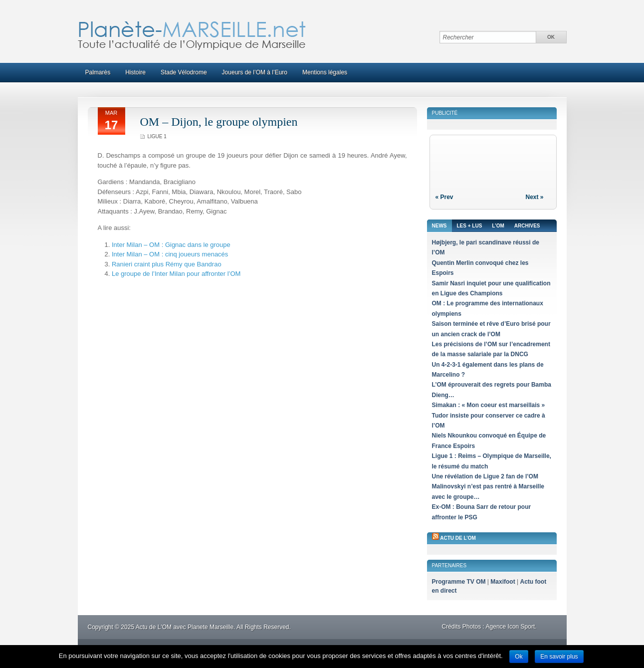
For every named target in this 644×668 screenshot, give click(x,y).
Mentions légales (325, 72)
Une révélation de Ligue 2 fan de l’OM (485, 476)
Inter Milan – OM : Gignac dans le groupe (171, 245)
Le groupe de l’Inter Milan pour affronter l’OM (176, 274)
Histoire (135, 72)
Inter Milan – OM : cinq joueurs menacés (170, 254)
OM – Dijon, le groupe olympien (219, 122)
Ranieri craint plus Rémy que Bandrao (167, 264)
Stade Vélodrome (184, 72)
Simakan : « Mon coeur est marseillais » (489, 405)
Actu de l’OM (458, 538)
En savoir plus (559, 657)
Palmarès (98, 72)
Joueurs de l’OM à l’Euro (255, 72)
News (439, 226)
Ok (519, 657)
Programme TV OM (459, 582)
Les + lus (470, 226)
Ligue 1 (157, 136)
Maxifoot (503, 582)
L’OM (498, 226)
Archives (527, 226)
